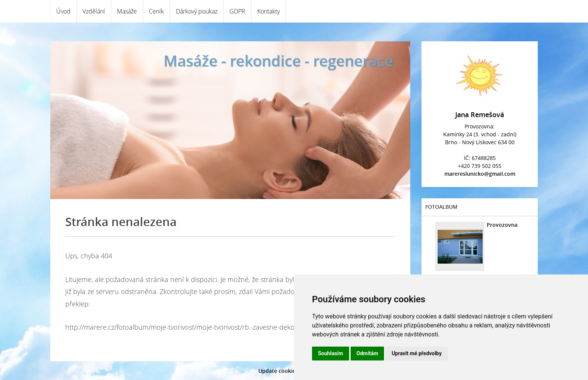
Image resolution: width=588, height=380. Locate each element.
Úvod (63, 11)
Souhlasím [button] (331, 353)
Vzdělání (94, 11)
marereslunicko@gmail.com (480, 174)
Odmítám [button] (367, 353)
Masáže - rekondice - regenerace (278, 61)
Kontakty (268, 11)
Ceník (156, 11)
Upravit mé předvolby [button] (416, 353)
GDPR (237, 11)
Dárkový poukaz (197, 11)
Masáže (127, 11)
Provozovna (502, 225)
